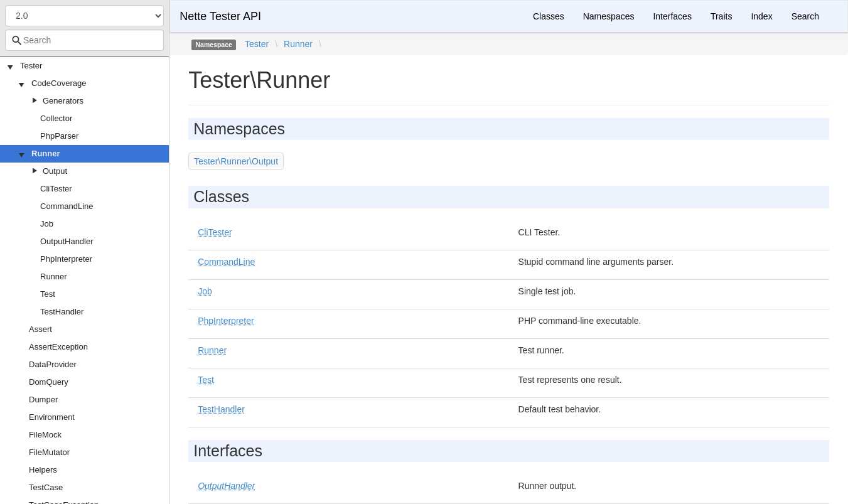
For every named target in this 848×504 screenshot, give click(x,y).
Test (48, 294)
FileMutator (49, 452)
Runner (46, 153)
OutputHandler (67, 241)
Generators (63, 101)
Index (761, 16)
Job (47, 224)
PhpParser (59, 136)
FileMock (45, 435)
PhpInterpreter (66, 259)
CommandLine (67, 206)
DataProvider (53, 364)
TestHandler (62, 312)
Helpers (43, 470)
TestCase (46, 487)
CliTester (56, 189)
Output (55, 171)
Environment (52, 417)
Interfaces (672, 16)
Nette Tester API (220, 16)
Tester (31, 66)
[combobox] (84, 40)
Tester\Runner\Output (236, 161)
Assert (40, 329)
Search (805, 16)
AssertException (58, 347)
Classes (549, 16)
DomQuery (49, 382)
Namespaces (609, 16)
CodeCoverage (59, 83)
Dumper (43, 399)
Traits (721, 16)
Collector (56, 118)
